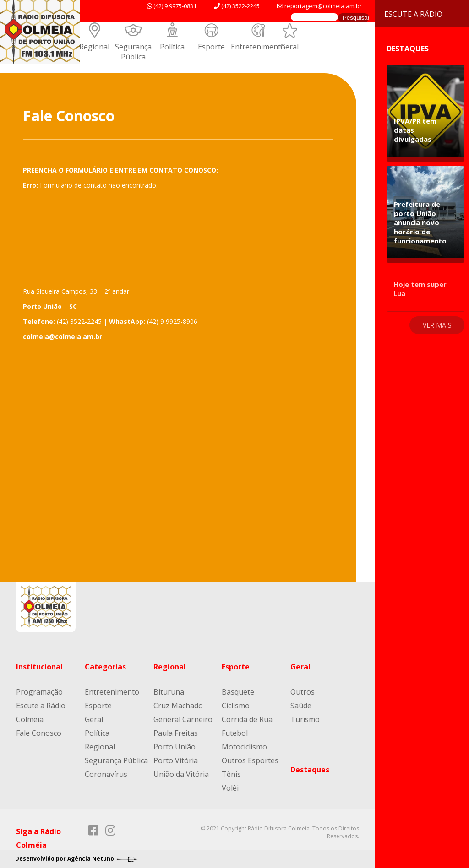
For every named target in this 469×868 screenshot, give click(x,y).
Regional (94, 47)
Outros (303, 692)
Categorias (105, 667)
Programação (39, 692)
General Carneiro (183, 719)
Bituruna (169, 692)
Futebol (235, 733)
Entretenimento (258, 47)
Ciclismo (236, 706)
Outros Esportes (250, 760)
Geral (289, 47)
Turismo (305, 719)
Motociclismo (244, 747)
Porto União (175, 747)
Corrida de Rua (247, 719)
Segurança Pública (133, 52)
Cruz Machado (178, 706)
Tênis (231, 774)
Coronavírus (106, 774)
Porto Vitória (176, 760)
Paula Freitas (176, 733)
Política (172, 47)
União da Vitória (181, 774)
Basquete (238, 692)
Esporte (211, 47)
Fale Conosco (39, 733)
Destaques (310, 770)
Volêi (230, 788)
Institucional (39, 667)
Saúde (301, 706)
